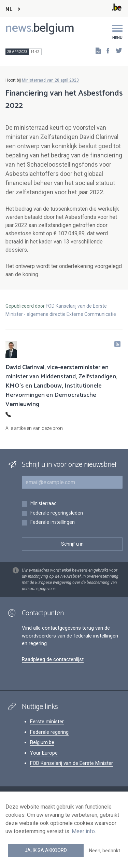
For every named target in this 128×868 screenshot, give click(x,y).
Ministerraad (43, 504)
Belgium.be (42, 742)
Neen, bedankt (105, 851)
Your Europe (44, 753)
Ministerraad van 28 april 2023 (50, 80)
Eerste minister (47, 722)
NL (9, 9)
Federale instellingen (52, 523)
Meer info (83, 831)
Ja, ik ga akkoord (46, 850)
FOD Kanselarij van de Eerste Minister (72, 763)
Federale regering (49, 732)
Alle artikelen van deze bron (34, 428)
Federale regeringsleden (56, 513)
